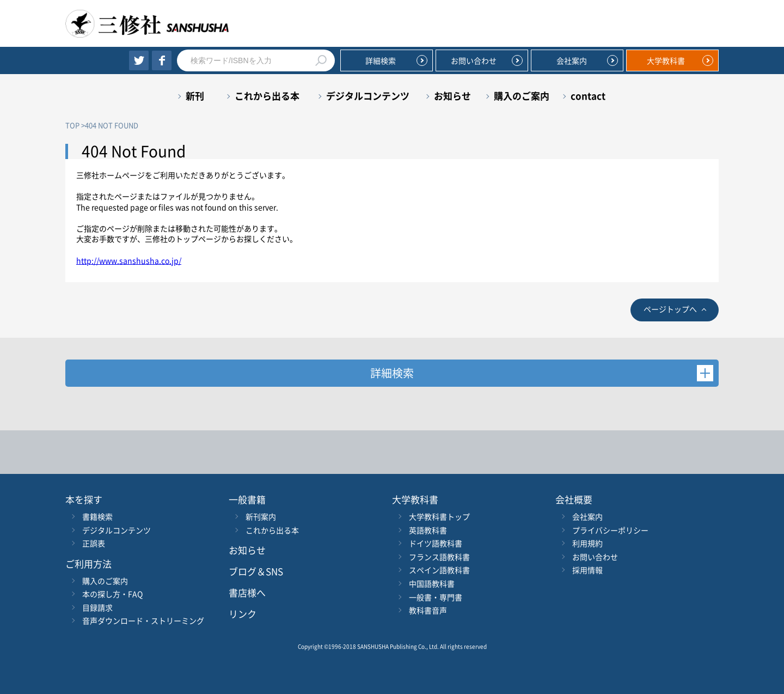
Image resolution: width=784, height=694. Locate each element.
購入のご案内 (522, 96)
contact (588, 96)
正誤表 (94, 543)
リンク (243, 614)
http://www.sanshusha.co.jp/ (129, 260)
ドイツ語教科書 (436, 543)
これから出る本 (267, 96)
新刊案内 (261, 516)
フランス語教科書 (439, 557)
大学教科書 (666, 60)
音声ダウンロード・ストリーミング (143, 620)
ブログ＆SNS (256, 571)
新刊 (195, 96)
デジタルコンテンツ (368, 96)
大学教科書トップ (439, 516)
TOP (72, 125)
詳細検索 (381, 60)
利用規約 (587, 543)
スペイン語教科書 (439, 570)
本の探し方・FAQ (112, 594)
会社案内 (572, 60)
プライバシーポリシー (610, 530)
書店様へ (247, 592)
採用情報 (587, 570)
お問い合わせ (474, 60)
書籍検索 (97, 516)
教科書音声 (428, 610)
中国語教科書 (432, 583)
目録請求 (97, 607)
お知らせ (452, 96)
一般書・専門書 (436, 597)
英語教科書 (428, 530)
